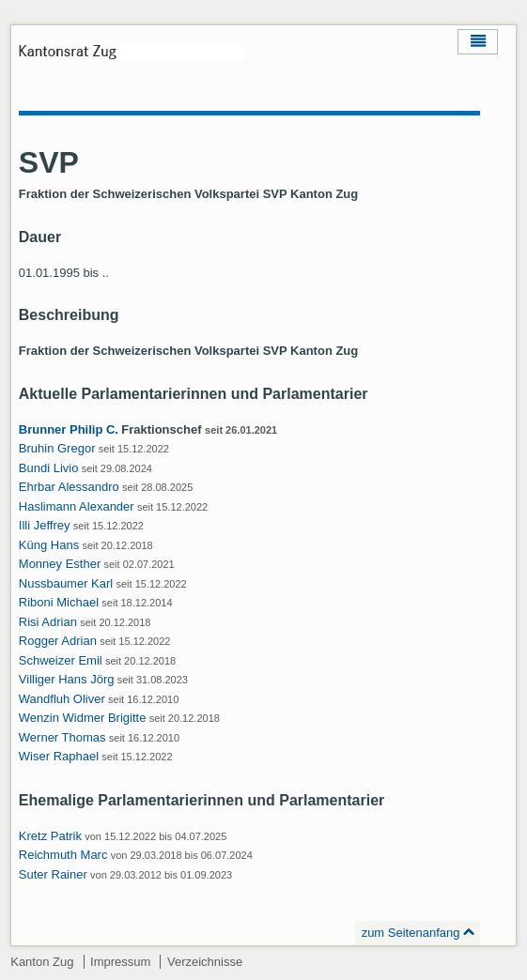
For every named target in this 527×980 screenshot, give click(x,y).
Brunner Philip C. (69, 429)
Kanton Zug (42, 962)
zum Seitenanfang (411, 933)
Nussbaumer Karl (66, 583)
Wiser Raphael (59, 756)
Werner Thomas (62, 737)
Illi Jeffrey (45, 525)
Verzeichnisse (205, 962)
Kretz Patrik (50, 836)
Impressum (120, 962)
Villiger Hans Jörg (67, 679)
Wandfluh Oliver (62, 699)
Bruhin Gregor (57, 448)
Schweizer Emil (61, 660)
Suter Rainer (53, 874)
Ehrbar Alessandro (69, 487)
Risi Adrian (48, 622)
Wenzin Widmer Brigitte (83, 718)
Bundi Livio (49, 468)
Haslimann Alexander (77, 506)
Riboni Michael (59, 602)
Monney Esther (60, 564)
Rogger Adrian (58, 641)
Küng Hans (49, 545)
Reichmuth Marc (63, 855)
